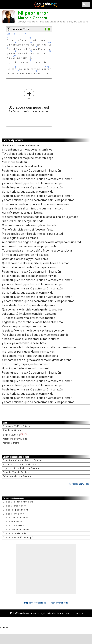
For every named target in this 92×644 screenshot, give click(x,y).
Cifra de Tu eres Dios (13, 526)
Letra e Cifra (20, 29)
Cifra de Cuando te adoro (14, 506)
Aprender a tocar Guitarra (15, 439)
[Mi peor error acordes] (35, 603)
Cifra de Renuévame (12, 522)
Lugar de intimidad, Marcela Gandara (21, 468)
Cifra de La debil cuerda (14, 533)
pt (72, 613)
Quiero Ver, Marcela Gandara (17, 476)
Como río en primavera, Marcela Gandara (22, 460)
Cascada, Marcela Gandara (16, 472)
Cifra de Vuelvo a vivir (13, 514)
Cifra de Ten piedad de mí (15, 510)
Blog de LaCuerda (15, 435)
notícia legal (39, 613)
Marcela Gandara (32, 18)
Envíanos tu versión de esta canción (29, 101)
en (67, 613)
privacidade (53, 613)
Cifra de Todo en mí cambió (16, 530)
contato (79, 613)
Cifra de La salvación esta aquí (18, 537)
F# (25, 34)
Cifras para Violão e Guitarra (16, 426)
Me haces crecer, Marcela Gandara (20, 464)
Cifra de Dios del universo (15, 518)
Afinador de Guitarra (12, 430)
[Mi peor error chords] (58, 603)
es (63, 613)
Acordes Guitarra (11, 443)
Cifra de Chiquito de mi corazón (18, 502)
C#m (14, 56)
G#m (8, 34)
